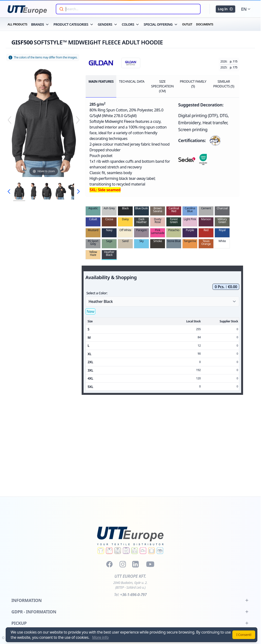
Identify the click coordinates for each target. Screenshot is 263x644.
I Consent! (244, 635)
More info (100, 637)
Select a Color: (97, 293)
